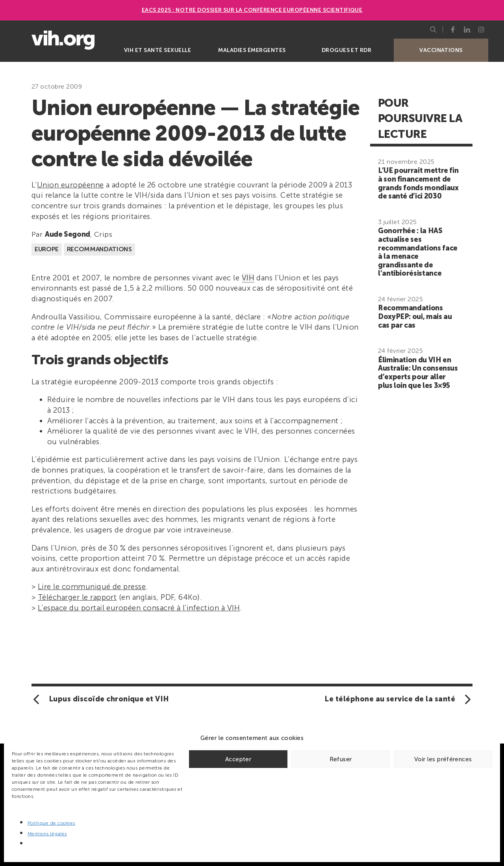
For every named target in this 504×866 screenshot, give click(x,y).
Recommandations (99, 249)
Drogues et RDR (347, 50)
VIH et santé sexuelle (157, 50)
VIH (248, 278)
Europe (47, 249)
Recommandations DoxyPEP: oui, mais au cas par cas (415, 316)
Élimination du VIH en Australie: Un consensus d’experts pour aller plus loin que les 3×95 (418, 373)
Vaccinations (441, 50)
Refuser (341, 759)
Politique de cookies (51, 823)
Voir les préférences (443, 759)
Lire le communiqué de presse (92, 587)
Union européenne (70, 185)
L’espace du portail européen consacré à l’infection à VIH (139, 608)
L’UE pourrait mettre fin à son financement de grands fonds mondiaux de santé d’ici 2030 (418, 183)
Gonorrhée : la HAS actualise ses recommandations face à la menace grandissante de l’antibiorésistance (418, 252)
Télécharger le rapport (77, 597)
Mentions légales (47, 834)
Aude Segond (68, 234)
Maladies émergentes (252, 50)
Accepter (238, 759)
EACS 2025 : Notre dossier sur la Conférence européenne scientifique (252, 10)
